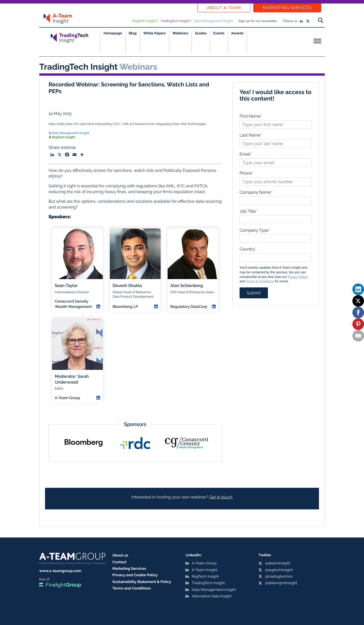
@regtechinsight (279, 570)
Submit (254, 293)
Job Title (248, 211)
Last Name (251, 135)
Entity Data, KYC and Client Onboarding (84, 124)
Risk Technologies (194, 124)
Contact (119, 562)
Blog (133, 33)
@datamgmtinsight (281, 583)
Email (246, 154)
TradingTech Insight (175, 21)
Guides (201, 33)
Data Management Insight (213, 21)
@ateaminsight (278, 563)
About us (120, 555)
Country (248, 249)
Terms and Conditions (132, 588)
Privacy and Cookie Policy (135, 575)
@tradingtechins (279, 576)
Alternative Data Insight (212, 596)
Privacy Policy (298, 277)
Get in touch (221, 497)
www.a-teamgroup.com (60, 571)
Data (52, 124)
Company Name (256, 192)
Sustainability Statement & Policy (142, 582)
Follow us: (290, 21)
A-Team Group (204, 563)
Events (219, 33)
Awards (237, 33)
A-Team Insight (205, 570)
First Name (251, 116)
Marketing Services (287, 8)
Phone (246, 173)
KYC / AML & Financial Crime (134, 124)
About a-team (224, 8)
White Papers (154, 33)
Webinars (180, 33)
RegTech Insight (144, 21)
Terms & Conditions (260, 281)
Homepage (113, 33)
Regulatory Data (168, 124)
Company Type (255, 230)
